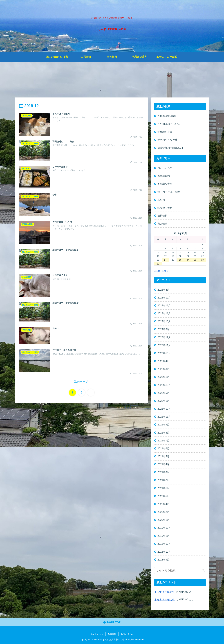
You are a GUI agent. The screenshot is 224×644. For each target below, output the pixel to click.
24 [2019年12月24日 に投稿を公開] (165, 260)
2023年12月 (164, 337)
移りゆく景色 (165, 208)
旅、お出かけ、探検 (169, 192)
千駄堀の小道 (165, 132)
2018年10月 (164, 552)
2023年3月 (163, 369)
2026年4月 (163, 290)
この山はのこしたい (169, 124)
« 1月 (157, 271)
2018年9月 (163, 560)
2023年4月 (163, 361)
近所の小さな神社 (167, 140)
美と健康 (162, 224)
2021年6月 (163, 448)
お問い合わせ (127, 634)
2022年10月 (164, 385)
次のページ (81, 382)
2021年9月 (163, 425)
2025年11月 (164, 305)
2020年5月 (163, 496)
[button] (203, 571)
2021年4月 (163, 464)
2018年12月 (164, 544)
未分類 (161, 200)
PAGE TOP (112, 622)
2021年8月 (163, 433)
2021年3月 (163, 472)
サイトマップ (97, 634)
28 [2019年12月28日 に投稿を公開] (195, 260)
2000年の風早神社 (168, 116)
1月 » (165, 271)
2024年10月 (164, 321)
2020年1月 (163, 520)
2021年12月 (164, 409)
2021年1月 (163, 488)
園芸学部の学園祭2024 (170, 148)
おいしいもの (165, 168)
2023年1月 (163, 377)
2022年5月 (163, 393)
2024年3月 (163, 329)
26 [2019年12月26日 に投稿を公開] (180, 260)
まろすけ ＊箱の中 (165, 592)
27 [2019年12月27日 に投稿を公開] (188, 260)
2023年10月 (164, 353)
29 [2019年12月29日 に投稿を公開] (202, 260)
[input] (180, 571)
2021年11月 (164, 417)
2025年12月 (164, 298)
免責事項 (112, 634)
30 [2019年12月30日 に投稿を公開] (158, 264)
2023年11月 (164, 345)
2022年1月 (163, 401)
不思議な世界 (165, 184)
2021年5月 (163, 456)
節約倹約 (162, 216)
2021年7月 (163, 441)
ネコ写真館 (164, 176)
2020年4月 (163, 504)
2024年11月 (164, 313)
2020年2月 (163, 512)
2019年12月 (164, 528)
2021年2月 (163, 480)
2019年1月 (163, 536)
